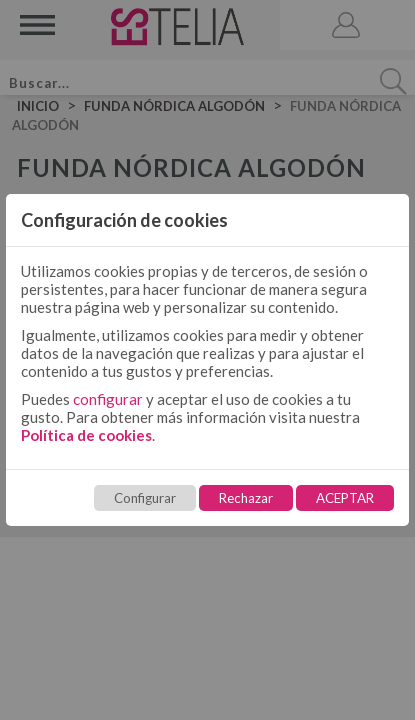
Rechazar (246, 498)
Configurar (145, 498)
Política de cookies (86, 435)
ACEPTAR (345, 498)
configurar (108, 399)
